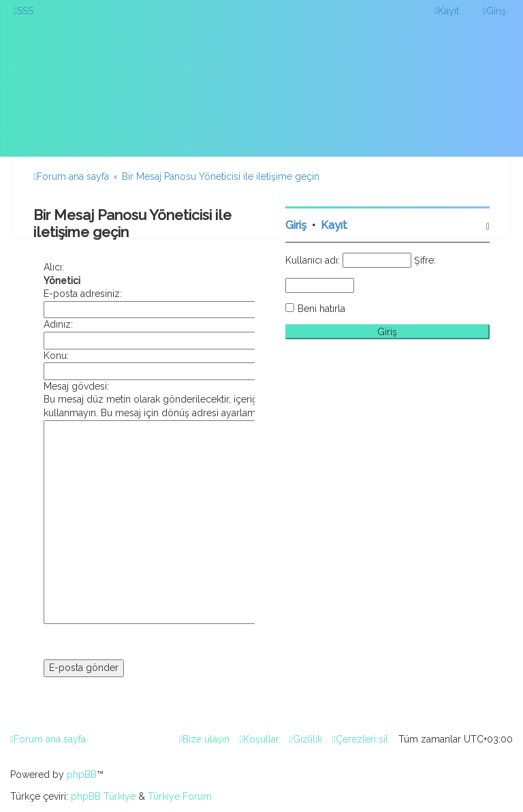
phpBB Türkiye (103, 796)
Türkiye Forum (180, 796)
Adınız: (58, 324)
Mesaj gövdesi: (76, 386)
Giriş (296, 225)
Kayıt (334, 225)
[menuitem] (23, 11)
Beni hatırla (321, 309)
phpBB (82, 775)
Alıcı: (54, 267)
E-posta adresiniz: (83, 294)
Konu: (56, 356)
